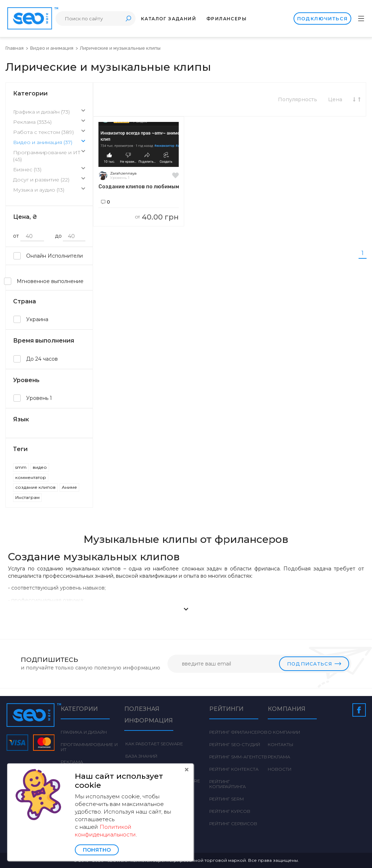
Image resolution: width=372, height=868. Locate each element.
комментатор (31, 477)
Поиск (128, 18)
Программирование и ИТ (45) (49, 156)
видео (40, 467)
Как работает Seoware (154, 744)
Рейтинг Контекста (234, 769)
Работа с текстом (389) (49, 132)
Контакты (280, 744)
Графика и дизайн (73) (49, 112)
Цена (335, 99)
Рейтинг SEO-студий (235, 744)
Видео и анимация (52, 48)
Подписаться (314, 664)
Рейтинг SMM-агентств (238, 757)
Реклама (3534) (49, 122)
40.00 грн (157, 217)
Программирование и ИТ (89, 747)
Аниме (69, 487)
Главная (15, 48)
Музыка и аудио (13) (49, 190)
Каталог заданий (169, 19)
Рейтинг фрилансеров (238, 732)
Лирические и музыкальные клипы (120, 48)
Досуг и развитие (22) (49, 180)
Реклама (72, 762)
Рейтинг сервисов (233, 824)
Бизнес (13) (49, 170)
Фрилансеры (227, 19)
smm (21, 467)
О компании (284, 732)
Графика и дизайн (84, 732)
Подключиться (322, 19)
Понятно (97, 850)
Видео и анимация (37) (49, 143)
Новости (280, 769)
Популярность (298, 99)
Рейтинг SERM (227, 799)
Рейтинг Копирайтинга (228, 784)
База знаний (141, 756)
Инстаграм (27, 497)
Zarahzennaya (123, 173)
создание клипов (35, 487)
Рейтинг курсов (230, 811)
